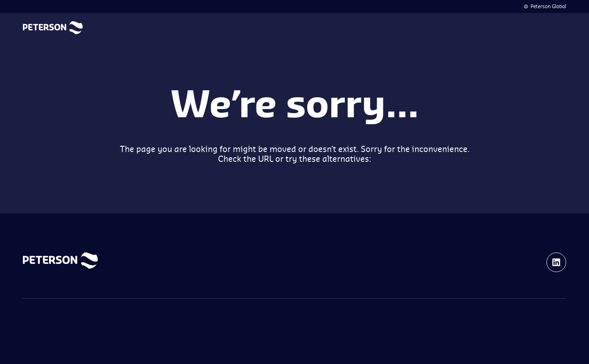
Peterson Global (548, 7)
